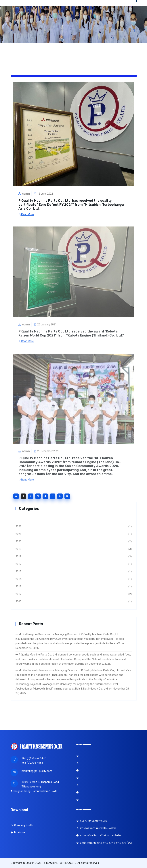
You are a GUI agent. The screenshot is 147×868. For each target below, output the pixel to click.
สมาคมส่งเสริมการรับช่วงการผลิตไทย (99, 835)
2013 (18, 586)
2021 (18, 534)
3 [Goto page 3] (38, 496)
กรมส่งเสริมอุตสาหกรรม (92, 821)
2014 (18, 579)
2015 (18, 571)
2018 (18, 556)
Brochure (18, 832)
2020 (18, 541)
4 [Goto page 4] (45, 496)
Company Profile (22, 825)
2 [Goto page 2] (31, 496)
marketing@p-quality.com (37, 771)
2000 (18, 601)
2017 (18, 564)
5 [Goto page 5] (53, 496)
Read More (27, 214)
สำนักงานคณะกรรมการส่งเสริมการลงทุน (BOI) (104, 843)
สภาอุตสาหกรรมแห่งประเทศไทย (96, 828)
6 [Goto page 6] (60, 496)
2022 (18, 526)
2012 (18, 594)
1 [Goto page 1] (23, 496)
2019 (18, 549)
